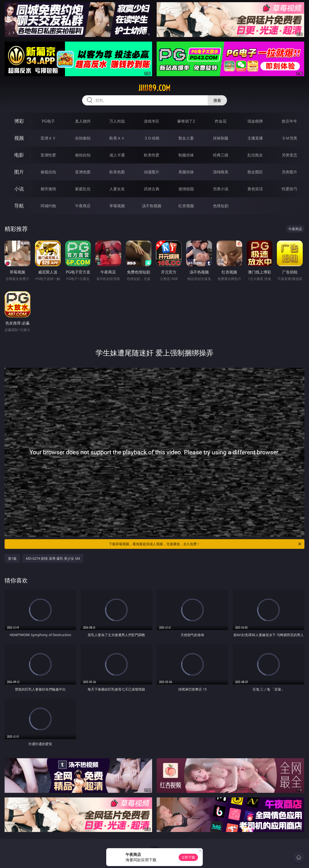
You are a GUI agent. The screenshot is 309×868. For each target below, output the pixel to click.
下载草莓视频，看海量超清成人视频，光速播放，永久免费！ (205, 544)
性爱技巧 (289, 189)
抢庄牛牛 (289, 121)
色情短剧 (221, 206)
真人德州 (83, 121)
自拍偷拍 (83, 138)
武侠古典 (152, 189)
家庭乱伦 (83, 189)
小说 (19, 189)
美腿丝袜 (186, 172)
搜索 (217, 100)
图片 (19, 172)
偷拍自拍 (83, 155)
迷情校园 (186, 189)
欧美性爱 (152, 155)
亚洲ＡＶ (48, 138)
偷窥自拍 (48, 172)
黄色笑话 (255, 189)
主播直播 (255, 138)
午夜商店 (83, 206)
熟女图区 (255, 172)
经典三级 (221, 155)
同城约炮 (48, 206)
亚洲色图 (83, 172)
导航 (19, 206)
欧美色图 (117, 172)
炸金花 (221, 121)
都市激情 (48, 189)
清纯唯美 (221, 172)
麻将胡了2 (186, 121)
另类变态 (289, 155)
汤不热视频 (152, 206)
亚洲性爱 (48, 155)
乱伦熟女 (255, 155)
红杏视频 (186, 206)
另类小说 (221, 189)
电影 (19, 155)
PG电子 (48, 121)
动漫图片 (152, 172)
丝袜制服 (221, 138)
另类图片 (289, 172)
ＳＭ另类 (289, 138)
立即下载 (188, 857)
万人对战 (117, 121)
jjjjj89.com (154, 88)
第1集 (12, 558)
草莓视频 (117, 206)
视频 (19, 138)
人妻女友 (117, 189)
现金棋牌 (255, 121)
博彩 (19, 121)
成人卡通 (117, 155)
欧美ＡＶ (117, 138)
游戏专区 (152, 121)
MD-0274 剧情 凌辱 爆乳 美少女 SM (53, 558)
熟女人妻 (186, 138)
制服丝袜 (186, 155)
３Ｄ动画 (152, 138)
